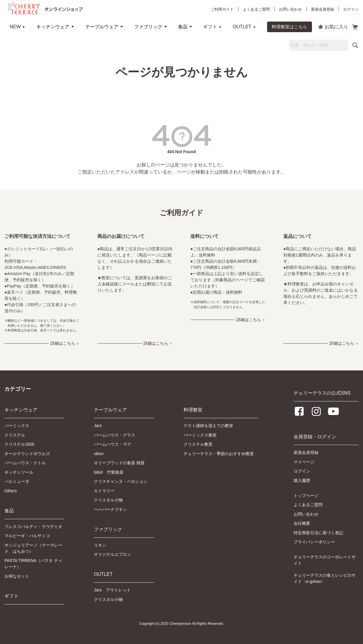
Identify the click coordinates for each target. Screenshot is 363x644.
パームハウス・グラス (115, 435)
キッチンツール (19, 472)
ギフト (210, 27)
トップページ (306, 496)
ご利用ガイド (222, 9)
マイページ (304, 462)
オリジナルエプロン (112, 554)
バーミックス (17, 426)
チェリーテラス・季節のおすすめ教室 (219, 454)
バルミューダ (17, 481)
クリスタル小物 (108, 500)
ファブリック (148, 27)
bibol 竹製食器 (109, 472)
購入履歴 (302, 480)
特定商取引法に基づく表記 (318, 533)
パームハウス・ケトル (25, 463)
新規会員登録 (323, 9)
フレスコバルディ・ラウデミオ (33, 527)
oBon (99, 454)
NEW (15, 27)
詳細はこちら (63, 343)
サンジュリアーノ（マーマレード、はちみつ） (33, 548)
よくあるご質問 (256, 9)
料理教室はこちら (290, 27)
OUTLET (242, 27)
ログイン (351, 9)
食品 (183, 27)
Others (11, 491)
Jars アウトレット (112, 590)
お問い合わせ (290, 9)
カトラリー (104, 491)
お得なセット (17, 576)
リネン (100, 545)
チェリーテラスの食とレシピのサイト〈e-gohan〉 (325, 578)
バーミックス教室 (200, 435)
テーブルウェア (102, 27)
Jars (98, 426)
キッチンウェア (53, 27)
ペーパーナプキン (110, 509)
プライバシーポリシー (314, 542)
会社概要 (302, 523)
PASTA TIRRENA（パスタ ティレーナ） (33, 564)
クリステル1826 (19, 444)
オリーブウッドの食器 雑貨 (119, 463)
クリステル (15, 435)
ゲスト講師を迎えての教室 (208, 426)
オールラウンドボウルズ (27, 454)
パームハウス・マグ (112, 444)
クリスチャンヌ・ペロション (121, 481)
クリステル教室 (198, 444)
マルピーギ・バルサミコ (27, 536)
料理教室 (193, 410)
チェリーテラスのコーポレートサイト (325, 560)
